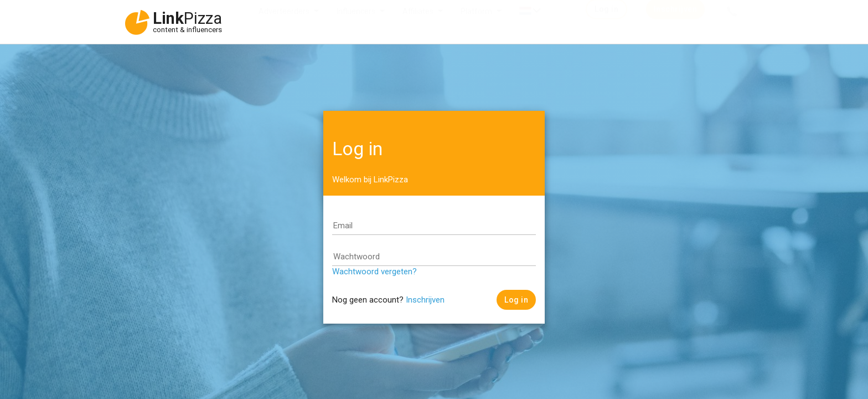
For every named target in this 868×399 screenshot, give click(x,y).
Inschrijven (425, 300)
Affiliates (418, 22)
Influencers (356, 22)
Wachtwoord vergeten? (374, 272)
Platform (476, 22)
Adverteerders (284, 22)
